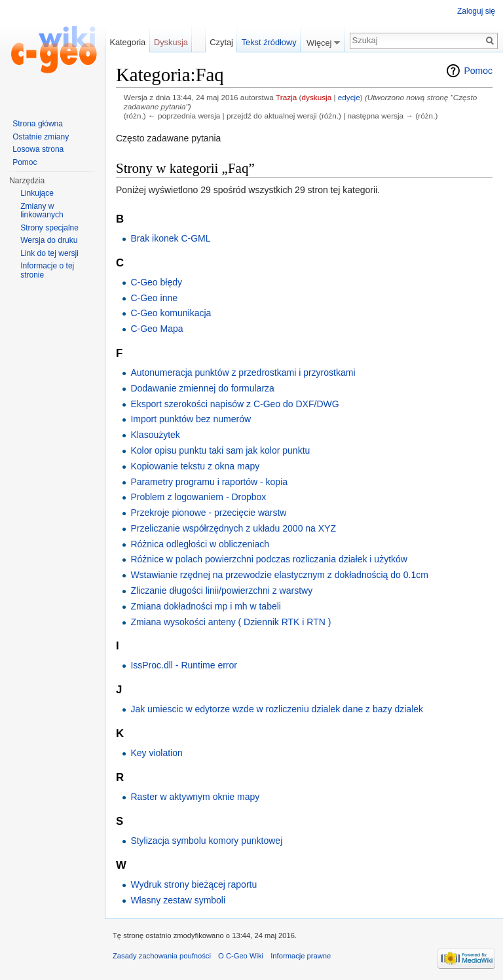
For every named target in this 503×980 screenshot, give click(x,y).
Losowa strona (38, 149)
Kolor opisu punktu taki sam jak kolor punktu (220, 450)
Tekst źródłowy (269, 42)
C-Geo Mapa (157, 329)
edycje (349, 97)
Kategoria (127, 42)
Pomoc (478, 71)
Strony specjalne (49, 228)
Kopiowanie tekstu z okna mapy (195, 466)
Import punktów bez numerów (191, 419)
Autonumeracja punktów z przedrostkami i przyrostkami (243, 372)
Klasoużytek (155, 435)
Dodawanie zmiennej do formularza (202, 388)
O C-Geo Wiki (241, 956)
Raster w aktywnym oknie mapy (195, 797)
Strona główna (38, 124)
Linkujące (37, 193)
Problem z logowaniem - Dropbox (198, 497)
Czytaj (221, 42)
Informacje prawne (301, 956)
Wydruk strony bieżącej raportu (194, 884)
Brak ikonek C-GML (170, 238)
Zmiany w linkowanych (42, 211)
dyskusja (316, 97)
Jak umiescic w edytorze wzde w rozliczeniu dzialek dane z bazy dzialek (277, 709)
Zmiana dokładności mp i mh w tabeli (206, 606)
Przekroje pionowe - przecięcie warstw (208, 513)
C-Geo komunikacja (171, 313)
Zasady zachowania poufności (162, 956)
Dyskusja (171, 42)
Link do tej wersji (49, 253)
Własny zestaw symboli (178, 900)
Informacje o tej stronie (47, 270)
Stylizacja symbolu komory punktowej (206, 841)
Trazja (286, 97)
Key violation (156, 753)
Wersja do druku (49, 240)
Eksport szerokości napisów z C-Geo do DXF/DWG (234, 404)
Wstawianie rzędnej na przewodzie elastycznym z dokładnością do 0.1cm (279, 575)
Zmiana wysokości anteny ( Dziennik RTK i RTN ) (231, 622)
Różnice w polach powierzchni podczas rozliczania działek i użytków (269, 559)
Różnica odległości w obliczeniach (200, 544)
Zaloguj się (476, 11)
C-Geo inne (154, 298)
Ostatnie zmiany (41, 137)
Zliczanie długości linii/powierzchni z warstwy (221, 590)
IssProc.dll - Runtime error (184, 665)
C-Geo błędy (156, 282)
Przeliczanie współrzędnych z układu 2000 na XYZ (233, 528)
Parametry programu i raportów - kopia (209, 482)
